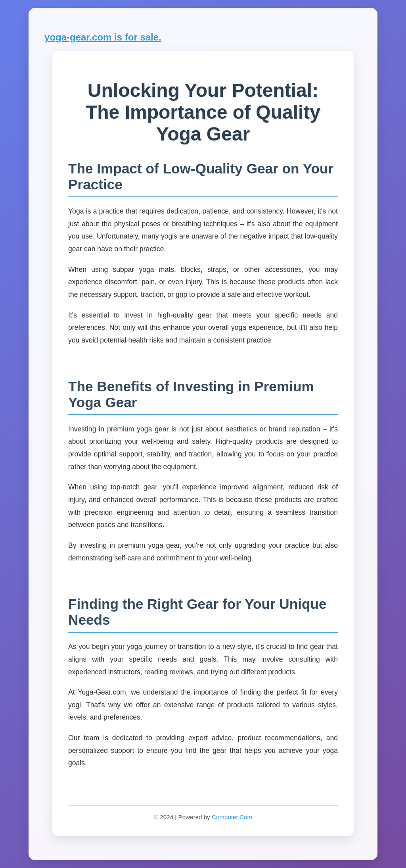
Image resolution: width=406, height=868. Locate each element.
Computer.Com (232, 817)
